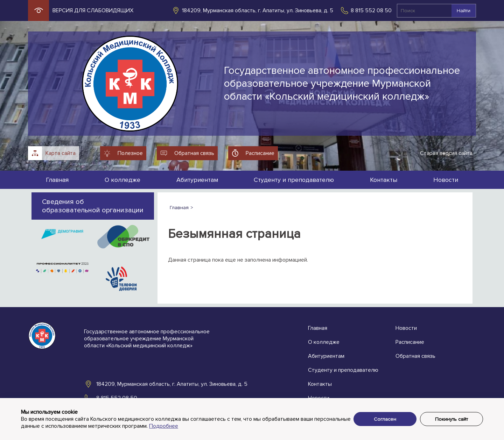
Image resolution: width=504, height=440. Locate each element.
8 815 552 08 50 (371, 10)
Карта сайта (61, 153)
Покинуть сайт (451, 419)
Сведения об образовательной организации (93, 206)
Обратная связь (194, 153)
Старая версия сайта (446, 153)
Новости (446, 180)
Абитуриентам (197, 180)
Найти (464, 11)
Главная (57, 180)
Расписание (260, 153)
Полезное (130, 153)
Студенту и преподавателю (294, 180)
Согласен (385, 419)
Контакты (384, 180)
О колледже (122, 180)
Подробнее (164, 426)
